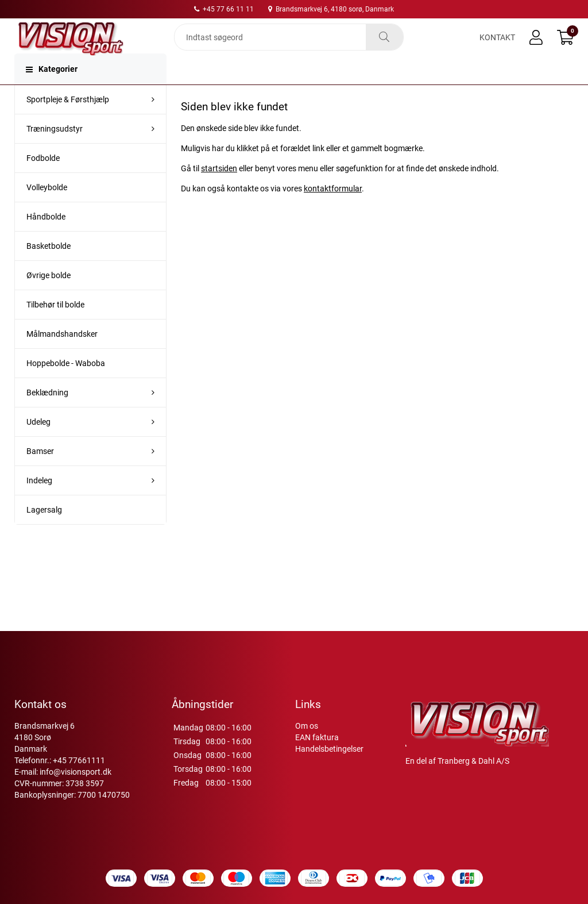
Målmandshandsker (62, 357)
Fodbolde (43, 181)
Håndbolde (46, 240)
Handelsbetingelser (329, 749)
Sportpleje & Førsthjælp (68, 122)
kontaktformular (333, 211)
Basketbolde (49, 269)
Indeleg (39, 503)
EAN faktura (317, 737)
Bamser (40, 474)
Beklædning (47, 416)
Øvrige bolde (49, 298)
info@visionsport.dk (76, 772)
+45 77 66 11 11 (224, 9)
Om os (307, 726)
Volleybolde (47, 210)
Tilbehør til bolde (55, 328)
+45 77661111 (79, 760)
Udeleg (38, 445)
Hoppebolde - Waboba (66, 386)
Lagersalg (44, 533)
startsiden (219, 191)
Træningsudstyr (55, 152)
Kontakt (497, 47)
